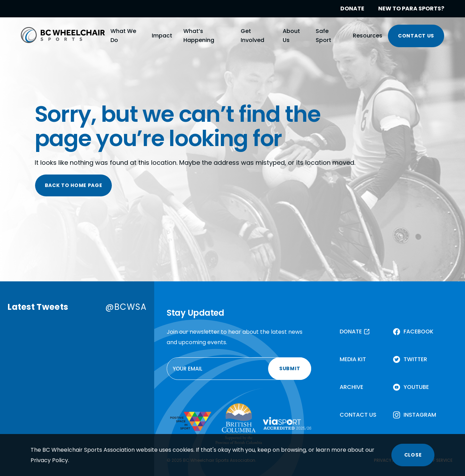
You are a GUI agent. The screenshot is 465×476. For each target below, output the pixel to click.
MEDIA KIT (353, 359)
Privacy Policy (49, 460)
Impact (162, 36)
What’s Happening (199, 36)
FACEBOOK (418, 331)
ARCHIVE (351, 387)
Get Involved (252, 36)
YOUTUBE (416, 387)
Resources (368, 36)
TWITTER (415, 359)
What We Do (123, 36)
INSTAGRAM (420, 415)
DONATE (352, 8)
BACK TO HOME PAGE (74, 185)
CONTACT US (416, 36)
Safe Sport (323, 36)
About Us (291, 36)
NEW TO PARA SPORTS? (411, 8)
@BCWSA (126, 307)
